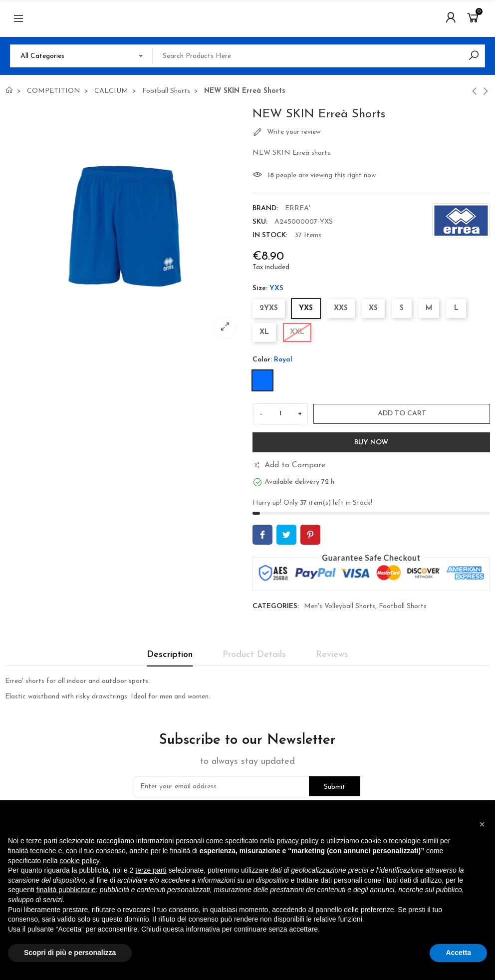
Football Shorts (403, 606)
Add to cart (402, 414)
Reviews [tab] (332, 655)
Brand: (265, 208)
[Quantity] (280, 414)
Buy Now (371, 443)
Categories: (276, 606)
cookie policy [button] (80, 861)
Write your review (286, 132)
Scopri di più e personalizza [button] (70, 953)
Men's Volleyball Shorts (340, 606)
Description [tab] (170, 655)
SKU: (260, 222)
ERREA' (298, 208)
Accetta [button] (458, 953)
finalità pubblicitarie (66, 890)
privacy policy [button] (298, 841)
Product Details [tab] (254, 655)
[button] (482, 824)
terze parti (151, 870)
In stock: (270, 235)
